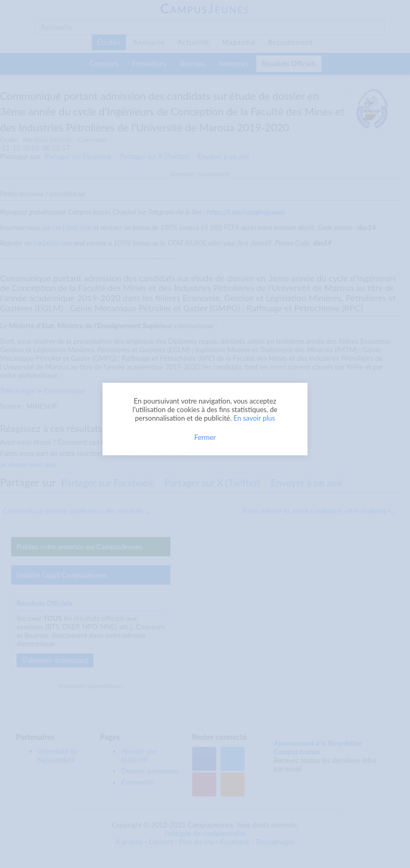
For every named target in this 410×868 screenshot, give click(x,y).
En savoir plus (254, 418)
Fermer (205, 437)
